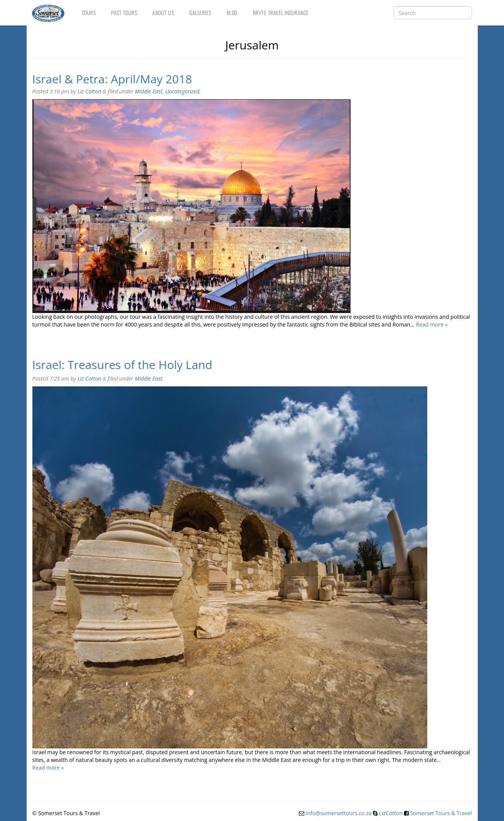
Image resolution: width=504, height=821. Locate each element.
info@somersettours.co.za (339, 813)
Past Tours (124, 13)
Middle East (149, 91)
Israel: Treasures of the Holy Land (122, 365)
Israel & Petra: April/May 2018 (112, 79)
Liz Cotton (89, 91)
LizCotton (391, 813)
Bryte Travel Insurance (281, 13)
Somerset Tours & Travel (441, 813)
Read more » (432, 324)
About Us (163, 13)
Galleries (200, 13)
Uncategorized (182, 91)
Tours (89, 13)
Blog (232, 13)
